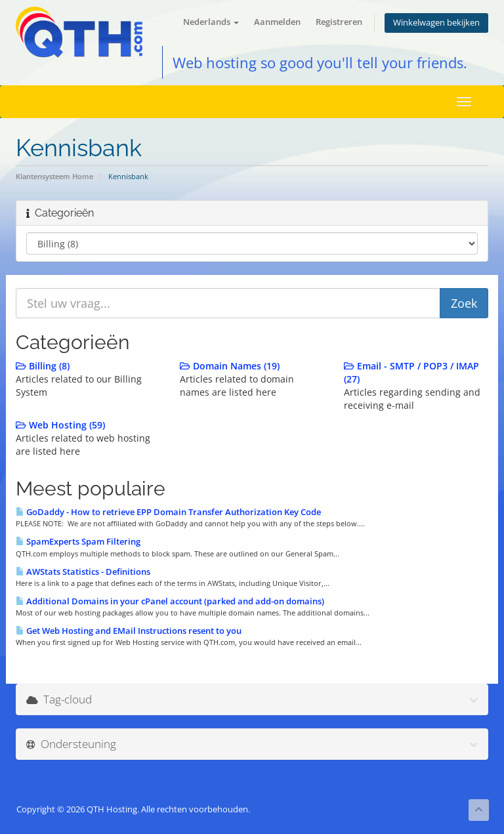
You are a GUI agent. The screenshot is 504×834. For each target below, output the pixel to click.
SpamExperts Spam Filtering (78, 541)
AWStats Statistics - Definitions (83, 572)
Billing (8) (43, 366)
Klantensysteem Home (54, 176)
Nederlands (211, 22)
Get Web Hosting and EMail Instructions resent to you (129, 631)
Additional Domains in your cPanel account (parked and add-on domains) (170, 601)
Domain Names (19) (230, 366)
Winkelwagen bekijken (436, 23)
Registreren (339, 22)
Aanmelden (277, 22)
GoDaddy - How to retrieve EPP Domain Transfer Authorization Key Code (168, 512)
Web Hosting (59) (60, 425)
